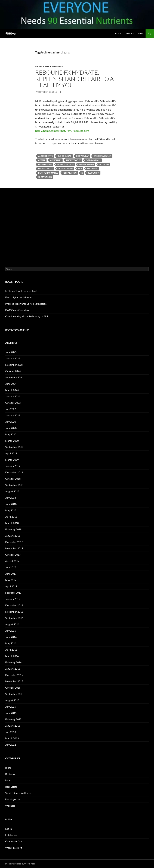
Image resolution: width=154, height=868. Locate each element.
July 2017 (11, 567)
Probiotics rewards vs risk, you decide (26, 304)
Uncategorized (13, 799)
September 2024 (14, 377)
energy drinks (93, 160)
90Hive (10, 33)
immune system (86, 164)
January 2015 (13, 726)
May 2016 (11, 643)
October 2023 (13, 403)
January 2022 (13, 415)
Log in (9, 829)
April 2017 (11, 586)
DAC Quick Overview (17, 310)
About (118, 33)
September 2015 (14, 694)
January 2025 (13, 358)
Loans (8, 780)
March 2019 (12, 460)
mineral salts (45, 169)
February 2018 (13, 529)
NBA (80, 169)
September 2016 (14, 618)
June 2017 (11, 574)
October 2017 (13, 555)
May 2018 (11, 510)
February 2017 (13, 593)
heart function (65, 164)
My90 (141, 33)
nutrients (92, 169)
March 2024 (12, 390)
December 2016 (14, 605)
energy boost (73, 160)
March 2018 (12, 523)
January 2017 (13, 599)
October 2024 (13, 371)
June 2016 (11, 637)
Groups (130, 33)
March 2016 (12, 656)
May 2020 (11, 434)
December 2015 (14, 675)
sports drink (45, 177)
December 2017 (14, 542)
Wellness (10, 806)
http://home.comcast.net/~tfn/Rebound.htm (62, 131)
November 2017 (14, 548)
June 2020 (11, 428)
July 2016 (11, 631)
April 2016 (11, 650)
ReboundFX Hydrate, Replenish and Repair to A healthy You (74, 79)
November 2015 (14, 681)
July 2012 (11, 745)
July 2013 (11, 732)
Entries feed (12, 835)
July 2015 (11, 707)
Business (10, 774)
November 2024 (14, 365)
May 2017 (11, 580)
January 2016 (13, 669)
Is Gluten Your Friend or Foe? (21, 291)
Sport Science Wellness (49, 66)
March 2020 (12, 441)
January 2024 (13, 396)
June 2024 (11, 384)
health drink (45, 164)
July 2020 (11, 422)
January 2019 (13, 466)
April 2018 (11, 517)
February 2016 (13, 662)
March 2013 (12, 738)
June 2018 (11, 504)
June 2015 (11, 713)
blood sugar (64, 156)
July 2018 (11, 498)
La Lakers (104, 164)
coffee (42, 160)
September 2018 (14, 485)
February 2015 (13, 719)
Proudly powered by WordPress (20, 864)
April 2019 (11, 453)
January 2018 (13, 536)
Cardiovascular (102, 156)
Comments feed (14, 841)
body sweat (83, 156)
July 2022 (11, 409)
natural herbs (65, 169)
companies (56, 160)
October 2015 (13, 688)
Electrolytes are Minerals (19, 297)
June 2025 (11, 352)
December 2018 (14, 472)
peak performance (48, 173)
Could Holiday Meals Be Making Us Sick (27, 316)
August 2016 (12, 624)
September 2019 (14, 447)
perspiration (70, 173)
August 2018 (12, 491)
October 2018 (13, 479)
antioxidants (45, 156)
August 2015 (12, 700)
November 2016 (14, 612)
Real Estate (11, 787)
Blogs (8, 768)
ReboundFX (93, 173)
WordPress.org (14, 848)
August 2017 (12, 561)
